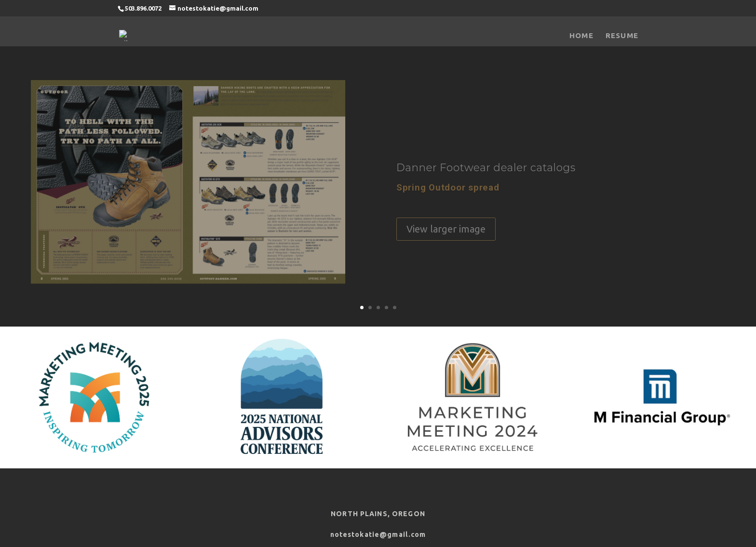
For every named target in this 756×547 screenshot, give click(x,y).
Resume (622, 35)
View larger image (446, 233)
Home (581, 35)
